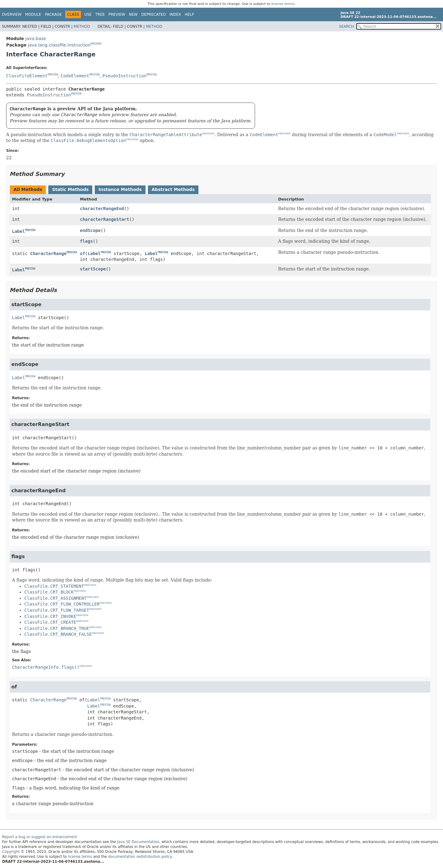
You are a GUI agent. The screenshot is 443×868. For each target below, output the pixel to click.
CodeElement (75, 76)
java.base (36, 39)
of (83, 254)
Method (82, 26)
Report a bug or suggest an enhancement (40, 837)
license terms (283, 4)
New (133, 14)
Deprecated (154, 14)
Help (190, 14)
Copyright (11, 852)
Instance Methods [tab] (120, 189)
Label (18, 231)
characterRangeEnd (102, 209)
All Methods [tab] (28, 189)
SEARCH (347, 26)
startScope (93, 269)
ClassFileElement (27, 76)
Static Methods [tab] (70, 189)
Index (175, 14)
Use (88, 14)
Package (53, 14)
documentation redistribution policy (140, 857)
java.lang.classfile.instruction (59, 45)
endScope (90, 230)
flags (86, 241)
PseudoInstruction (124, 76)
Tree (100, 14)
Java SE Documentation (138, 842)
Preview (117, 14)
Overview (12, 14)
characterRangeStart (105, 219)
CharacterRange (48, 254)
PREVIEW (96, 44)
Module (33, 14)
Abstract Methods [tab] (173, 189)
